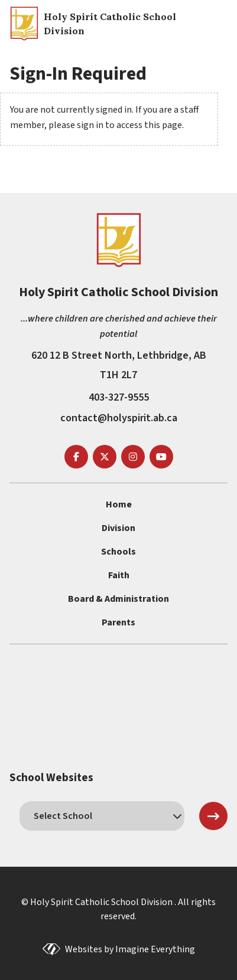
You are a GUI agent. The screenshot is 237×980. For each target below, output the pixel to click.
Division (119, 528)
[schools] (102, 816)
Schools (119, 552)
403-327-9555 (119, 397)
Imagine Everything (155, 949)
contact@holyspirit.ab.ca (119, 418)
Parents (119, 622)
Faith (119, 575)
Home (119, 504)
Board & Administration (119, 599)
